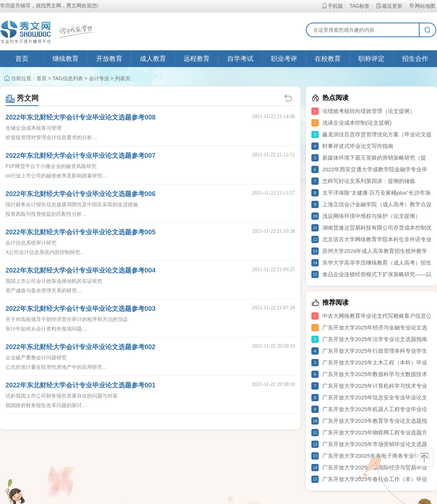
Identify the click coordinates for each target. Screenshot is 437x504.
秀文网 (22, 98)
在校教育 (328, 59)
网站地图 (422, 6)
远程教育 (197, 59)
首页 (22, 59)
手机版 (332, 6)
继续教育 (66, 59)
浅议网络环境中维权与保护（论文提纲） (371, 216)
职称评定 (371, 59)
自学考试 (240, 59)
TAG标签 (359, 6)
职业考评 (284, 59)
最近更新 (389, 6)
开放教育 (109, 59)
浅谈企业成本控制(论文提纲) (357, 123)
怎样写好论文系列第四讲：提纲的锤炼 (369, 181)
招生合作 (415, 59)
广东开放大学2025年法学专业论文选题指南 (375, 339)
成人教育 (153, 59)
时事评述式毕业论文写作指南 (358, 146)
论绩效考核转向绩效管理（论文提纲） (369, 111)
